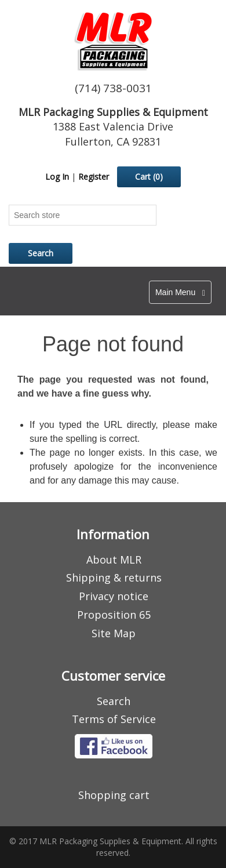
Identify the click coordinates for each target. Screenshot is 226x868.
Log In (57, 177)
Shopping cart (114, 795)
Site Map (114, 633)
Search (114, 701)
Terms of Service (114, 719)
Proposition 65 (114, 615)
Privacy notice (114, 596)
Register (94, 177)
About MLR (114, 560)
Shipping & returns (114, 578)
